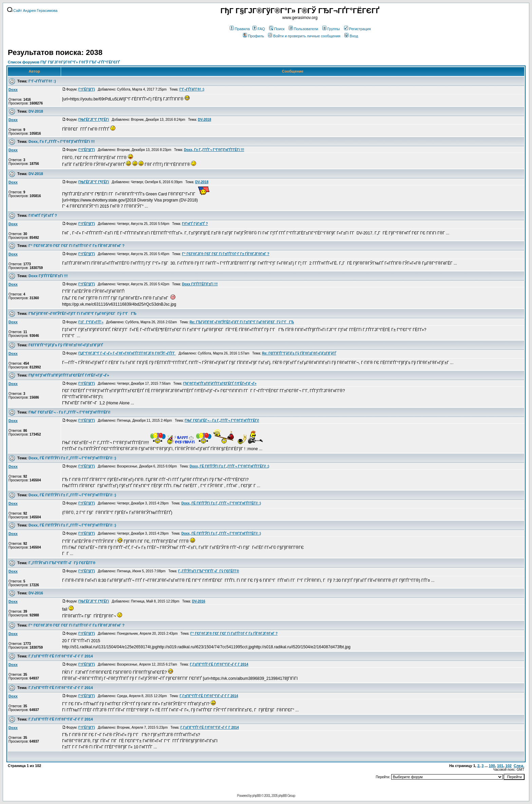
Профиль (254, 36)
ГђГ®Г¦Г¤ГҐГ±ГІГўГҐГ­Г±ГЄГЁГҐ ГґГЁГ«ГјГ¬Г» (69, 375)
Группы (331, 29)
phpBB (256, 796)
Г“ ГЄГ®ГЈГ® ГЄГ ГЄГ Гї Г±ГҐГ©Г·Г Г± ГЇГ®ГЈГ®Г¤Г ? (77, 246)
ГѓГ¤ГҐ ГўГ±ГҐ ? (43, 215)
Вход (351, 36)
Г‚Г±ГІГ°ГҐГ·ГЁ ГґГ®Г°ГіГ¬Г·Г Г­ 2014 (61, 656)
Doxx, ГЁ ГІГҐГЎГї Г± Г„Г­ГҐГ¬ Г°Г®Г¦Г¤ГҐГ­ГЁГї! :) (72, 458)
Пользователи (303, 29)
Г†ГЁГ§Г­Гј (87, 89)
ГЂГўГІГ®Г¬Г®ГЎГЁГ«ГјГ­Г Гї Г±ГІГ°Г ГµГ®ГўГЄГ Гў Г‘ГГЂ (82, 313)
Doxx (13, 90)
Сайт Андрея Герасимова (32, 11)
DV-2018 (36, 111)
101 (500, 766)
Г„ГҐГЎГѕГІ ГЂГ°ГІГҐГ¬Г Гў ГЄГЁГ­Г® (62, 563)
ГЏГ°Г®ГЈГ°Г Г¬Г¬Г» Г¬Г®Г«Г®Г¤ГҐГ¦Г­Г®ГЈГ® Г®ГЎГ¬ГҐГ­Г (127, 353)
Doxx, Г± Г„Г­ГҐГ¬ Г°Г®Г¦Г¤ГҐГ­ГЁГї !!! (62, 141)
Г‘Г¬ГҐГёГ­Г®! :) (42, 81)
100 (492, 766)
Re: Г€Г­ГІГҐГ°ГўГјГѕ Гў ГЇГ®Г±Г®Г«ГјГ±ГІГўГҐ (299, 353)
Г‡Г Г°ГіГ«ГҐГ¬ (91, 322)
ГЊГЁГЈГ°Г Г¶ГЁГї (94, 120)
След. (519, 766)
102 (509, 766)
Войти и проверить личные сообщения (304, 36)
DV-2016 (36, 593)
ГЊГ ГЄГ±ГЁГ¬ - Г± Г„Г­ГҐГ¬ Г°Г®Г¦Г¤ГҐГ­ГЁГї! (69, 412)
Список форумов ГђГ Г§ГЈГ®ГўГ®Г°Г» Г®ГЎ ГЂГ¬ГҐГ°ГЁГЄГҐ (64, 62)
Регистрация (357, 29)
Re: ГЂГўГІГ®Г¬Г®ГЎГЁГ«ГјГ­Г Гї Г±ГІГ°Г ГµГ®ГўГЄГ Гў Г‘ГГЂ (242, 322)
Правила (240, 29)
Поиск (277, 29)
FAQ (259, 29)
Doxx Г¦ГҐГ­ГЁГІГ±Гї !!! (48, 276)
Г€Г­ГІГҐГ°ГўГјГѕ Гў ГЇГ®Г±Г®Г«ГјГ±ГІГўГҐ (66, 345)
